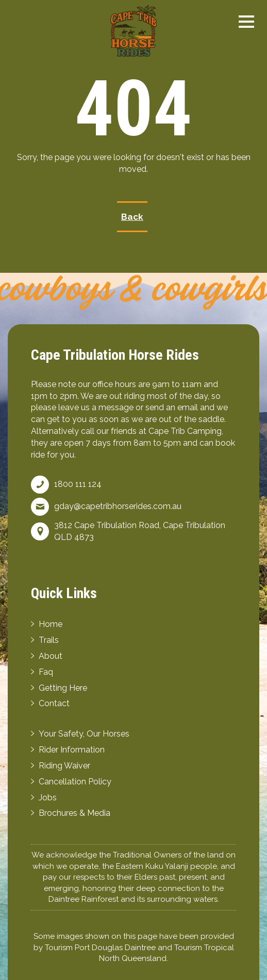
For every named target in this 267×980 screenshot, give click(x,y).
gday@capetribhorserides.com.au (118, 506)
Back (132, 217)
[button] (246, 22)
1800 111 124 (78, 484)
